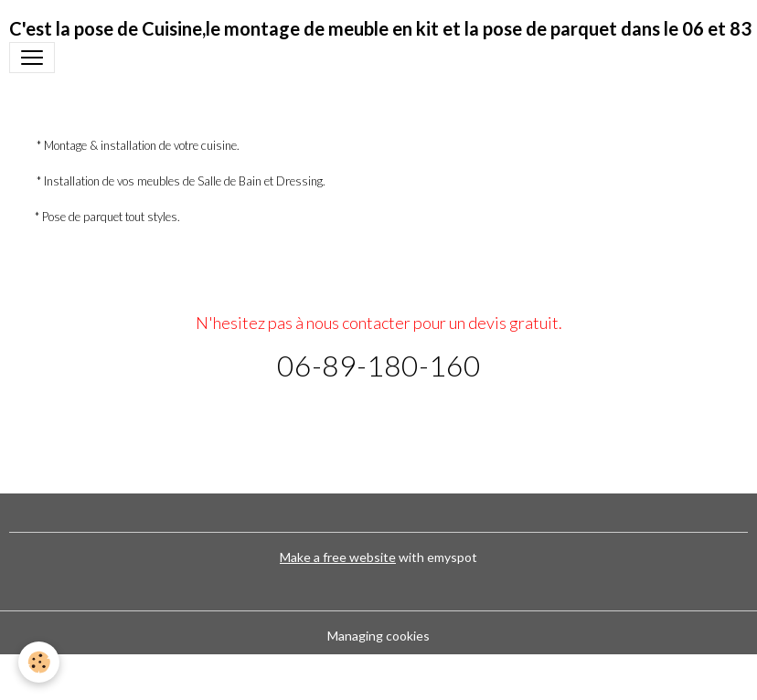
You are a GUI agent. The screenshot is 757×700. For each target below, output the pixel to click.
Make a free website (338, 557)
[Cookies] (39, 662)
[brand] (380, 28)
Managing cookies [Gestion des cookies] (378, 636)
